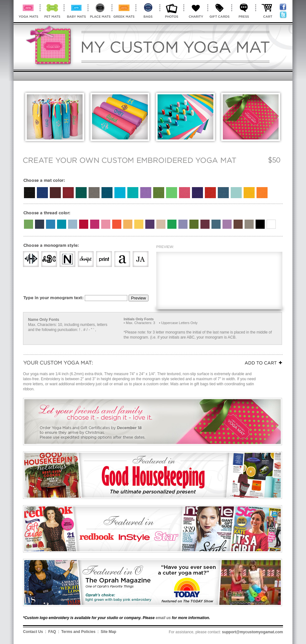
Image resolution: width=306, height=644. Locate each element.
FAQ (52, 632)
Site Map (109, 632)
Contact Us (33, 632)
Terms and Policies (78, 632)
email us (163, 618)
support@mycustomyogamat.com (252, 632)
